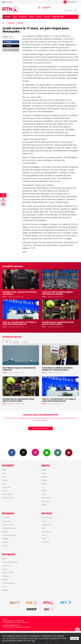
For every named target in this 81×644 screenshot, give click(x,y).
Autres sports (46, 501)
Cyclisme (44, 484)
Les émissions (6, 518)
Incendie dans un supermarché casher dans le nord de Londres (58, 323)
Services (47, 17)
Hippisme (44, 491)
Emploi (44, 539)
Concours (5, 546)
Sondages (5, 542)
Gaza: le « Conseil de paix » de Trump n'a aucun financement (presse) (19, 323)
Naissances (5, 532)
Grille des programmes (9, 528)
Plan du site (25, 622)
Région (4, 470)
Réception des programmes (10, 562)
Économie (5, 480)
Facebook (12, 453)
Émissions (23, 17)
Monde (21, 23)
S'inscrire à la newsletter (40, 428)
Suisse (4, 473)
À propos (5, 559)
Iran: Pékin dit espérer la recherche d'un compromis (19, 369)
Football (44, 470)
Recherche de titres (8, 525)
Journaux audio (6, 487)
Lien (6, 50)
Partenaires (5, 576)
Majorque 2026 (58, 17)
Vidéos (39, 17)
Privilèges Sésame (47, 525)
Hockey (44, 473)
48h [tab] (7, 342)
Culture (4, 484)
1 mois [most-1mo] (25, 342)
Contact (4, 587)
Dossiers (5, 491)
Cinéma (44, 521)
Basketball (45, 477)
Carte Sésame (6, 566)
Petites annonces (47, 532)
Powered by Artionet (8, 627)
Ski (43, 487)
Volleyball (44, 480)
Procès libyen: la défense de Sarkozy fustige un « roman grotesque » (57, 369)
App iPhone (58, 453)
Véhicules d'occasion (48, 518)
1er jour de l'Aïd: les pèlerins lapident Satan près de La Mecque (58, 293)
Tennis (44, 494)
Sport (15, 17)
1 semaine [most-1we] (16, 342)
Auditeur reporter (7, 494)
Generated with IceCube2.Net (23, 627)
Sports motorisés (47, 498)
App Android (69, 453)
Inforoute (44, 535)
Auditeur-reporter (70, 2)
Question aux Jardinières (9, 535)
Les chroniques (7, 521)
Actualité (7, 17)
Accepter (75, 638)
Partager (8, 42)
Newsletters (47, 453)
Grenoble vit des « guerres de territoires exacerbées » (19, 293)
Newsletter (5, 590)
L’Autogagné (6, 539)
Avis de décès (46, 542)
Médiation (5, 579)
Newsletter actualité (8, 498)
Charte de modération (9, 583)
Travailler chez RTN (7, 573)
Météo (44, 528)
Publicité (5, 569)
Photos (32, 17)
